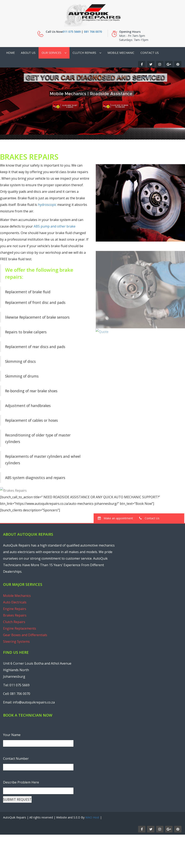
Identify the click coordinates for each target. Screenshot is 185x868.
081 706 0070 (93, 32)
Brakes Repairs (15, 615)
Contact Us (150, 53)
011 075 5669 (72, 32)
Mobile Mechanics (17, 596)
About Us (28, 53)
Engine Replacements (20, 628)
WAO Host (92, 817)
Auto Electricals (15, 602)
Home (10, 53)
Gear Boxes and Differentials (25, 635)
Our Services (51, 53)
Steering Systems (16, 641)
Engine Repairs (15, 609)
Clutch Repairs (84, 53)
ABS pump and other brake (54, 226)
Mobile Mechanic (121, 53)
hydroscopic (47, 205)
